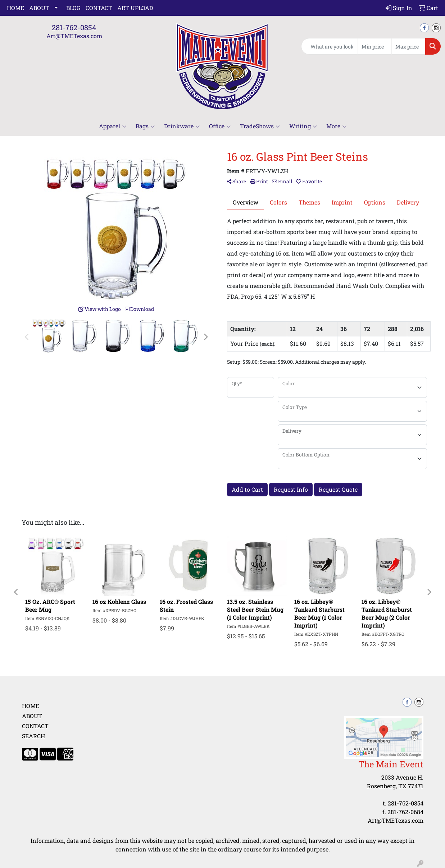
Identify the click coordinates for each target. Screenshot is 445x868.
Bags (145, 126)
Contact (99, 8)
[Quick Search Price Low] (375, 46)
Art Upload (135, 8)
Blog (73, 8)
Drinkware (182, 126)
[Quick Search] (330, 46)
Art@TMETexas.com (74, 36)
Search (33, 736)
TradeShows (260, 126)
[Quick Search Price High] (408, 46)
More (336, 126)
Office (220, 126)
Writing (303, 126)
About (39, 8)
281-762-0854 (74, 27)
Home (15, 8)
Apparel (113, 126)
